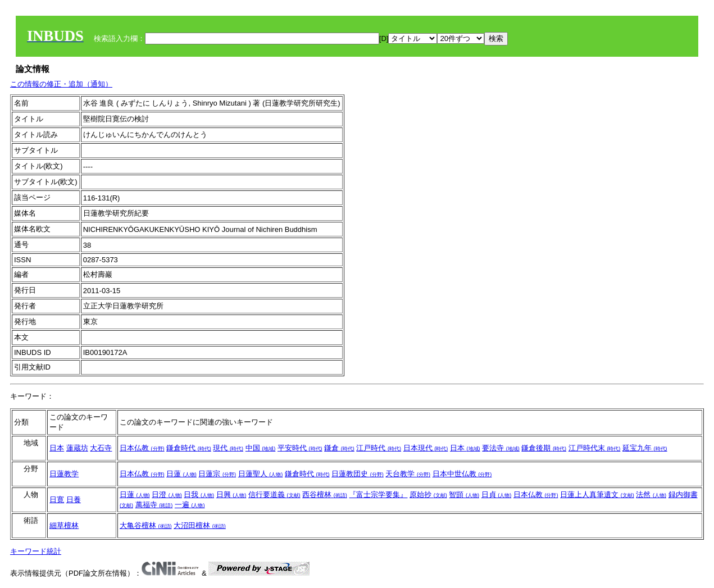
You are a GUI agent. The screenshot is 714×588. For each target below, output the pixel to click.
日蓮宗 (217, 474)
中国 (261, 448)
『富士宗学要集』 (378, 494)
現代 (228, 448)
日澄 (167, 494)
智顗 (464, 494)
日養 (74, 500)
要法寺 (501, 448)
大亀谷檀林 (146, 525)
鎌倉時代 (189, 448)
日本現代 (426, 448)
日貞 (497, 494)
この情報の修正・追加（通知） (61, 84)
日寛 (57, 500)
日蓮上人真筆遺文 (597, 494)
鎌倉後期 (544, 448)
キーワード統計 (36, 551)
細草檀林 (64, 525)
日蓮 (181, 474)
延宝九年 (645, 448)
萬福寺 (154, 505)
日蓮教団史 (358, 474)
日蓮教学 (64, 474)
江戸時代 (379, 448)
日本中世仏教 (462, 474)
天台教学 (408, 474)
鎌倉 (339, 448)
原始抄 (428, 494)
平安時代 (300, 448)
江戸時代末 (595, 448)
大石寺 (101, 448)
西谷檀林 (325, 494)
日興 (231, 494)
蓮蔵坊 (77, 448)
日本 (57, 448)
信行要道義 (274, 494)
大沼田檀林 (200, 525)
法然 (651, 494)
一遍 (190, 505)
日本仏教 (142, 448)
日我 (199, 494)
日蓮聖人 (261, 474)
